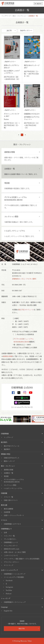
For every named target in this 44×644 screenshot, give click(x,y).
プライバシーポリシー (12, 562)
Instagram (9, 587)
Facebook (9, 580)
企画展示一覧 (9, 473)
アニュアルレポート (11, 546)
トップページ (6, 16)
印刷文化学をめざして (12, 458)
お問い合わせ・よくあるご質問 (15, 552)
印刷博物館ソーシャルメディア (15, 574)
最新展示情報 (8, 356)
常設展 (6, 476)
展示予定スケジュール (26, 310)
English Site (8, 611)
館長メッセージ (9, 461)
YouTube (9, 590)
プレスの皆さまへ (10, 539)
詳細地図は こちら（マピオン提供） (25, 279)
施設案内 (7, 449)
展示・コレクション (20, 16)
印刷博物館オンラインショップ (15, 602)
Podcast (9, 594)
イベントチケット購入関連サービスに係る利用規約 (22, 559)
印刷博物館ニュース (11, 542)
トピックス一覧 (9, 536)
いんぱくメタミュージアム (13, 488)
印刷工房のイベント (11, 500)
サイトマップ (9, 565)
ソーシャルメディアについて (22, 407)
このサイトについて (11, 555)
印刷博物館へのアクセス (12, 524)
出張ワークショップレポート (14, 515)
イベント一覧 (8, 497)
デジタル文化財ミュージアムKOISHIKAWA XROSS (14, 481)
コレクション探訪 (10, 485)
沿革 (5, 533)
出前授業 (7, 512)
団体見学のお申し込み (12, 549)
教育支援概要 (9, 509)
